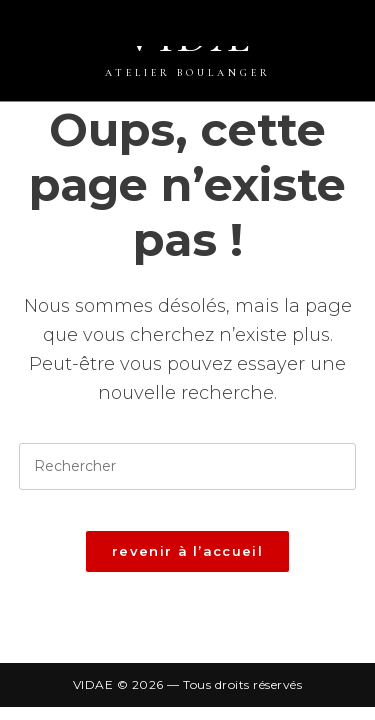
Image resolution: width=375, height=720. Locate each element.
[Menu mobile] (365, 33)
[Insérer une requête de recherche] (188, 466)
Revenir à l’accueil (187, 551)
